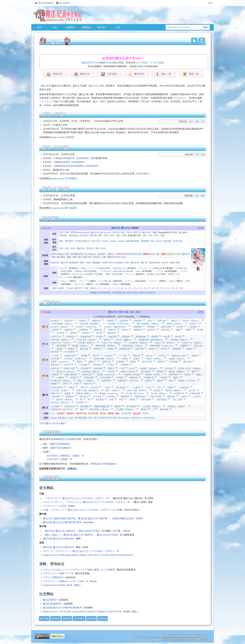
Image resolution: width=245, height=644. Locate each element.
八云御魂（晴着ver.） (152, 406)
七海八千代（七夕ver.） (62, 343)
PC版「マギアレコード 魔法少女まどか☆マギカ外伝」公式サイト (78, 510)
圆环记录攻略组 (44, 3)
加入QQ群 (63, 3)
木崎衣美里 (195, 393)
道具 (145, 235)
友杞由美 (137, 413)
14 (137, 288)
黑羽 (65, 418)
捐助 (74, 469)
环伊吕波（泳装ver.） (61, 340)
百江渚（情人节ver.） (136, 393)
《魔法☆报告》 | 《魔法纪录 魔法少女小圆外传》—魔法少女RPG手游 (79, 535)
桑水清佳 (84, 349)
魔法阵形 (69, 241)
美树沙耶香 (61, 346)
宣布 (67, 174)
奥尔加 (178, 337)
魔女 (142, 94)
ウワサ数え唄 (105, 281)
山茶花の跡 (181, 268)
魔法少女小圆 (96, 86)
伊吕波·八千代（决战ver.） (190, 368)
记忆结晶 (112, 74)
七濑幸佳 (60, 378)
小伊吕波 (169, 368)
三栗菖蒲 (55, 330)
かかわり (180, 98)
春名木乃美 (147, 362)
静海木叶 (98, 349)
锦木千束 (88, 384)
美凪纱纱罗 (174, 375)
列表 (121, 312)
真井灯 (176, 378)
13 (133, 288)
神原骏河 (86, 333)
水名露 (166, 337)
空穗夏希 (184, 346)
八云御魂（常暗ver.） (125, 409)
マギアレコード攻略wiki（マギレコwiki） (64, 581)
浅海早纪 (61, 413)
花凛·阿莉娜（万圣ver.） (63, 324)
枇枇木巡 (98, 330)
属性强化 (73, 235)
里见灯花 (69, 321)
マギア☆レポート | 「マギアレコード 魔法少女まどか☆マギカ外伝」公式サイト (85, 502)
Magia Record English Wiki (57, 585)
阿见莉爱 (56, 397)
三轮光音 (163, 378)
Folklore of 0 (174, 254)
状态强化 (167, 241)
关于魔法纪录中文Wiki (179, 639)
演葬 (108, 274)
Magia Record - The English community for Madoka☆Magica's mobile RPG (81, 612)
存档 (125, 531)
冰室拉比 (162, 356)
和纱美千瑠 (81, 413)
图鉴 (106, 317)
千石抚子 (111, 365)
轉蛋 (203, 196)
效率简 (157, 263)
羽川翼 (99, 333)
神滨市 (54, 254)
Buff (152, 241)
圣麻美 (136, 359)
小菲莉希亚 (184, 388)
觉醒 (155, 232)
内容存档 (82, 158)
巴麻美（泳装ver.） (155, 359)
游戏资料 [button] (70, 27)
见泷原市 (102, 254)
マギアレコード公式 (54, 506)
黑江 (159, 388)
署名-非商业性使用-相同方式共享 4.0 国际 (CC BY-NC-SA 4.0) (180, 637)
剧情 (73, 232)
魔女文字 (79, 288)
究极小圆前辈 (71, 375)
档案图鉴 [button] (86, 27)
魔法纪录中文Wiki (91, 63)
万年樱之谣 (149, 378)
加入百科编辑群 (106, 464)
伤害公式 (86, 241)
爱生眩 (144, 409)
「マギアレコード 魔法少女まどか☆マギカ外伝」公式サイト (75, 498)
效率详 (165, 263)
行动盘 (78, 241)
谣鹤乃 (174, 321)
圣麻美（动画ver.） (178, 359)
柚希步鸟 (134, 378)
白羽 (70, 418)
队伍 (61, 232)
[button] (202, 41)
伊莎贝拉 (80, 402)
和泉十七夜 (70, 368)
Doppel (121, 241)
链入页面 (44, 619)
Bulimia (78, 271)
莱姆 (117, 413)
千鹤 (150, 321)
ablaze (116, 284)
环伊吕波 (55, 368)
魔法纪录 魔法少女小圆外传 (57, 547)
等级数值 (145, 241)
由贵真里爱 (125, 349)
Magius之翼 (63, 254)
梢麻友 (111, 349)
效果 (128, 241)
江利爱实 (193, 327)
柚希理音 (125, 397)
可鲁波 (132, 400)
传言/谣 (96, 257)
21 (165, 288)
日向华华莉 (93, 413)
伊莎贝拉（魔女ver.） (61, 402)
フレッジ (130, 274)
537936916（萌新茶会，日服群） (64, 456)
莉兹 (121, 400)
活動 (197, 196)
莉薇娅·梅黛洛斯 (102, 406)
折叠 (200, 228)
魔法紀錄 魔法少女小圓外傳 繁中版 (61, 522)
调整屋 (110, 257)
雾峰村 (146, 254)
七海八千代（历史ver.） (193, 343)
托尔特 (103, 413)
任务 (112, 235)
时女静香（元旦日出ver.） (119, 324)
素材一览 (194, 74)
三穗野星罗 (84, 330)
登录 (210, 3)
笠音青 (99, 337)
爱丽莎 (189, 330)
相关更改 (55, 619)
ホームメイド (145, 268)
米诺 (171, 381)
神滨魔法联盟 (77, 254)
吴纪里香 (100, 400)
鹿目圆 (160, 372)
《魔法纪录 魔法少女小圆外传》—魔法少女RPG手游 (70, 531)
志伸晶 (59, 349)
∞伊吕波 (111, 372)
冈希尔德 (161, 321)
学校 (86, 288)
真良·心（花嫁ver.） (87, 381)
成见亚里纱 (146, 400)
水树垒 (184, 397)
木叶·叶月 (69, 365)
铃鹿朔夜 (120, 362)
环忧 (82, 388)
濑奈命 (118, 406)
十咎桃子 (82, 321)
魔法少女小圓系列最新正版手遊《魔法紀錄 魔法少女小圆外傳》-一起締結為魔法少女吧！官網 (92, 518)
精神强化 (63, 235)
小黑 (122, 368)
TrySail (61, 102)
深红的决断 (89, 271)
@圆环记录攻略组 (59, 444)
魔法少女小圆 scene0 (100, 232)
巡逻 (124, 235)
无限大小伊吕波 (128, 372)
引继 (162, 235)
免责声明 (192, 639)
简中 (129, 232)
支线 (67, 248)
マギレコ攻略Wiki (52, 577)
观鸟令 (125, 330)
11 (126, 288)
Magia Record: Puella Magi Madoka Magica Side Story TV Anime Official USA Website (87, 555)
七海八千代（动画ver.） (112, 343)
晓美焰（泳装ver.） (154, 375)
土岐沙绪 (112, 337)
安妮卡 (146, 413)
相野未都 (107, 362)
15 (141, 288)
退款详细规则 (65, 158)
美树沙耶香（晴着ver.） (106, 346)
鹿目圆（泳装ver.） (81, 346)
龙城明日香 (86, 337)
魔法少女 (85, 74)
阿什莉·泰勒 (156, 397)
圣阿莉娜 (55, 359)
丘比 (53, 413)
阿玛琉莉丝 (132, 406)
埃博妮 (170, 388)
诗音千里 (55, 352)
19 (157, 288)
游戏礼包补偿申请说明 (70, 166)
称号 (156, 235)
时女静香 (124, 321)
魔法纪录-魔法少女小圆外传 (57, 539)
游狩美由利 (141, 337)
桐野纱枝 (138, 330)
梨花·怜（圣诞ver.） (65, 400)
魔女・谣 (166, 74)
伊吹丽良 (151, 327)
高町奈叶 (112, 333)
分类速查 (119, 263)
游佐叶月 (74, 378)
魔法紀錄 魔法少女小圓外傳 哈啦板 (61, 608)
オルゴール (79, 284)
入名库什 (197, 397)
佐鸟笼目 (109, 356)
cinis (138, 271)
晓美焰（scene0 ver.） (110, 393)
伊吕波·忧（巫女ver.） (66, 372)
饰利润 (164, 349)
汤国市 (164, 254)
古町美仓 (111, 397)
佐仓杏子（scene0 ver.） (87, 327)
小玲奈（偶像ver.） (124, 340)
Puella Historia (83, 232)
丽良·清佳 (166, 330)
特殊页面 (67, 619)
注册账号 (141, 66)
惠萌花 (161, 362)
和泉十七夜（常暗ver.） (138, 390)
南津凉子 (152, 330)
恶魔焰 (68, 393)
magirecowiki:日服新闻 (63, 137)
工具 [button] (118, 27)
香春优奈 (55, 365)
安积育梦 (138, 321)
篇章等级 (173, 232)
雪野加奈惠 (140, 397)
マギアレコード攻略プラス (57, 573)
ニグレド (129, 281)
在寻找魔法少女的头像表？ (53, 423)
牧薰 (178, 330)
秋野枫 (84, 356)
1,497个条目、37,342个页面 (149, 63)
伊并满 (180, 327)
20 (161, 288)
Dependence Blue (122, 271)
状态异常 (177, 241)
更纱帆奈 (70, 397)
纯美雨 (71, 349)
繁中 (123, 232)
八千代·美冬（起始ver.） (87, 340)
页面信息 (102, 619)
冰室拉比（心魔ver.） (177, 406)
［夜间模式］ (203, 639)
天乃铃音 (60, 333)
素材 (151, 263)
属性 (61, 241)
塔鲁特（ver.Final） (187, 381)
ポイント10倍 (65, 277)
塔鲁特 (160, 381)
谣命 (82, 409)
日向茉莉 (97, 365)
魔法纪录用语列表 (102, 293)
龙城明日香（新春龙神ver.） (152, 340)
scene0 (159, 274)
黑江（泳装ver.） (114, 390)
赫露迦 (195, 356)
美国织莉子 (107, 381)
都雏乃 (80, 362)
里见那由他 (121, 388)
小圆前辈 (55, 375)
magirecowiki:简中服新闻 (64, 178)
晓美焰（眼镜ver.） (175, 390)
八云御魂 (55, 406)
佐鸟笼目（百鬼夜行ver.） (76, 359)
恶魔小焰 (55, 393)
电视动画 (128, 98)
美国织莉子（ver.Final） (129, 381)
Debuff (159, 241)
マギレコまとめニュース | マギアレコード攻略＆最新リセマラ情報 (78, 570)
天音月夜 (94, 388)
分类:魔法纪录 (119, 293)
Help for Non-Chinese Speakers (141, 293)
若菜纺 (133, 362)
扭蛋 (197, 121)
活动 (191, 121)
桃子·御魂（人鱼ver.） (100, 409)
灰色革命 (116, 274)
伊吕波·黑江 (146, 372)
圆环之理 (87, 257)
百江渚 (192, 390)
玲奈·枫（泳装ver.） (87, 343)
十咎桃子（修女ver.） (149, 368)
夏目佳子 (93, 362)
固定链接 (91, 619)
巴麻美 (125, 359)
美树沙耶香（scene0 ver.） (162, 346)
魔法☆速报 (99, 102)
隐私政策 (165, 639)
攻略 (172, 263)
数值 (82, 263)
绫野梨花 (69, 330)
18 (153, 288)
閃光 (188, 281)
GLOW (151, 274)
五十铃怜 (97, 397)
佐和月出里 (70, 406)
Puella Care (120, 257)
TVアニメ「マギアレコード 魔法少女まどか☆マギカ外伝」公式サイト (80, 551)
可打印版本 (79, 619)
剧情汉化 (58, 74)
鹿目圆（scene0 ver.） (107, 375)
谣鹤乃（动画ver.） (175, 324)
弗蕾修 (111, 413)
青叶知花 (187, 362)
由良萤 (152, 349)
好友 (151, 235)
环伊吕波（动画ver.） (92, 372)
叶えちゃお (78, 274)
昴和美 (148, 381)
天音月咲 (85, 368)
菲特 (76, 384)
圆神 (194, 372)
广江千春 (122, 356)
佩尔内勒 (164, 409)
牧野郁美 (171, 397)
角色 (73, 248)
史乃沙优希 (105, 378)
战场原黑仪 (162, 400)
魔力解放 (183, 232)
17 (149, 288)
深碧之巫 (65, 271)
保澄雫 (188, 375)
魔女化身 (139, 74)
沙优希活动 (103, 268)
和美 (112, 400)
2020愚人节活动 (93, 274)
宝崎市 (110, 254)
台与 (132, 368)
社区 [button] (55, 27)
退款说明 (63, 162)
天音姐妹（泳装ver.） (180, 340)
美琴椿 (73, 333)
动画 (92, 288)
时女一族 (155, 254)
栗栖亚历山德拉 (179, 356)
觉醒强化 (80, 248)
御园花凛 (96, 321)
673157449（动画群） (58, 459)
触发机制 (135, 241)
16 (145, 288)
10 (122, 288)
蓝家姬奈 (126, 337)
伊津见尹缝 (126, 413)
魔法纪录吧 (49, 600)
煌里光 (111, 368)
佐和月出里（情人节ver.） (63, 409)
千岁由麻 (83, 365)
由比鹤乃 (55, 321)
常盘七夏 (198, 346)
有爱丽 (155, 337)
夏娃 (69, 257)
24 (177, 288)
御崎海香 (177, 349)
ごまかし (63, 281)
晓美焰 (157, 390)
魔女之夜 (77, 257)
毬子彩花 (84, 397)
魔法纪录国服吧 (51, 604)
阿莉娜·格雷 (70, 356)
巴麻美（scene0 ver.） (61, 362)
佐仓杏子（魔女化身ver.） (116, 327)
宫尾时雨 (136, 356)
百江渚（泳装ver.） (160, 393)
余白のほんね (119, 268)
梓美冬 (72, 388)
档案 (139, 235)
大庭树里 (110, 321)
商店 (118, 235)
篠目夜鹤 (85, 406)
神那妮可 (70, 413)
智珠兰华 (112, 330)
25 (181, 288)
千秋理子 (120, 378)
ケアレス (153, 281)
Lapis (172, 281)
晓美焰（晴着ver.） (85, 393)
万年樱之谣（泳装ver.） (62, 381)
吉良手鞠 (139, 349)
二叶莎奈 (55, 356)
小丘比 (149, 388)
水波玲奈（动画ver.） (139, 343)
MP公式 (95, 241)
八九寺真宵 (70, 352)
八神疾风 (125, 365)
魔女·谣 (144, 263)
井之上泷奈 (178, 400)
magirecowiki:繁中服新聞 (64, 208)
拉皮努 (200, 330)
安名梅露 (174, 362)
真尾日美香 (166, 327)
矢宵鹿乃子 (179, 393)
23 (173, 288)
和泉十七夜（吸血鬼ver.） (88, 390)
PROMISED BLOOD (131, 254)
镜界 (67, 232)
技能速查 (74, 263)
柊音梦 (96, 356)
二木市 (118, 254)
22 (169, 288)
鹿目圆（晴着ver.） (177, 372)
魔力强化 (147, 232)
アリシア (83, 281)
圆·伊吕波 (87, 375)
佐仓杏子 (194, 324)
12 (130, 288)
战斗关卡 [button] (102, 27)
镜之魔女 (61, 257)
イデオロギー (106, 271)
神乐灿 (149, 356)
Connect (105, 241)
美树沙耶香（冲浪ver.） (134, 346)
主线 (61, 248)
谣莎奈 (107, 340)
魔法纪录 (46, 86)
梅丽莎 (190, 349)
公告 (203, 121)
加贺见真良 (89, 378)
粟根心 (199, 375)
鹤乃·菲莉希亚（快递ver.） (149, 324)
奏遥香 (54, 384)
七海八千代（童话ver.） (165, 343)
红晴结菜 (98, 368)
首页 (39, 27)
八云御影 (136, 388)
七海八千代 (56, 337)
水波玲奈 (71, 337)
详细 (88, 263)
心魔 (103, 257)
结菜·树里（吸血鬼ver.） (91, 324)
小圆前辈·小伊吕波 (131, 375)
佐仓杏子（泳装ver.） (61, 327)
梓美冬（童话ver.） (192, 321)
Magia (113, 241)
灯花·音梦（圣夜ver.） (61, 390)
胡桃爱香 (137, 327)
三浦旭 (107, 388)
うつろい (46, 102)
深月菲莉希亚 (57, 388)
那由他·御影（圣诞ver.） (105, 359)
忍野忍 (66, 384)
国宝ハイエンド (88, 268)
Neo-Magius (90, 254)
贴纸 (178, 263)
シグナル (159, 271)
